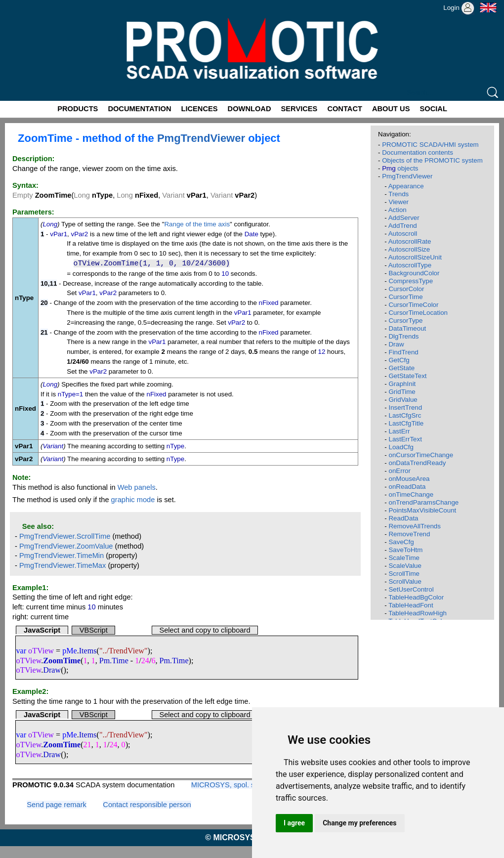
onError (399, 471)
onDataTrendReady (417, 463)
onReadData (407, 487)
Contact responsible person (147, 805)
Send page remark (57, 805)
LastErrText (405, 439)
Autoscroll (403, 234)
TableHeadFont (411, 605)
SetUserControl (411, 589)
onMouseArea (409, 479)
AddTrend (403, 226)
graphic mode (133, 500)
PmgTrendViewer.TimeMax (63, 565)
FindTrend (403, 352)
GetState (401, 368)
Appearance (406, 186)
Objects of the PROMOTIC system (432, 160)
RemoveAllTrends (414, 526)
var (21, 651)
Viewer (399, 202)
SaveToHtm (405, 550)
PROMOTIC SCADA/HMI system (430, 145)
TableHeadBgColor (416, 597)
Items (88, 651)
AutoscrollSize (409, 249)
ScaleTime (404, 558)
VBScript (94, 630)
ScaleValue (405, 566)
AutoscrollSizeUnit (415, 257)
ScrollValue (405, 581)
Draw (52, 670)
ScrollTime (404, 574)
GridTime (402, 392)
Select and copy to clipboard (205, 630)
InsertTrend (405, 408)
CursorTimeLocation (418, 313)
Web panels (137, 487)
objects (400, 168)
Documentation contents (418, 152)
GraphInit (402, 384)
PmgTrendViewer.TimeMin (62, 556)
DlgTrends (403, 336)
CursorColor (406, 289)
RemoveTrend (409, 534)
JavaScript (42, 630)
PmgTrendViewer (201, 138)
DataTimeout (407, 328)
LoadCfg (401, 447)
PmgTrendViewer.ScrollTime (65, 536)
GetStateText (407, 376)
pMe (70, 651)
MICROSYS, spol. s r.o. (229, 785)
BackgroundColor (414, 273)
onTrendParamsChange (423, 502)
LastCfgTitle (406, 423)
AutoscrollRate (410, 241)
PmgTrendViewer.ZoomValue (66, 546)
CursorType (405, 321)
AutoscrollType (410, 265)
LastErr (399, 431)
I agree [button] (294, 823)
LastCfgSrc (405, 415)
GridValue (403, 400)
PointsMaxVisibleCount (422, 510)
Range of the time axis (197, 224)
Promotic (18, 3)
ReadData (403, 518)
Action (398, 210)
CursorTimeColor (413, 305)
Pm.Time (114, 661)
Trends (399, 194)
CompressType (411, 281)
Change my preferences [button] (359, 823)
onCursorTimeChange (421, 455)
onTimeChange (411, 494)
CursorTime (405, 297)
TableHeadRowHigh (418, 613)
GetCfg (399, 360)
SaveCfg (401, 542)
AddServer (404, 218)
